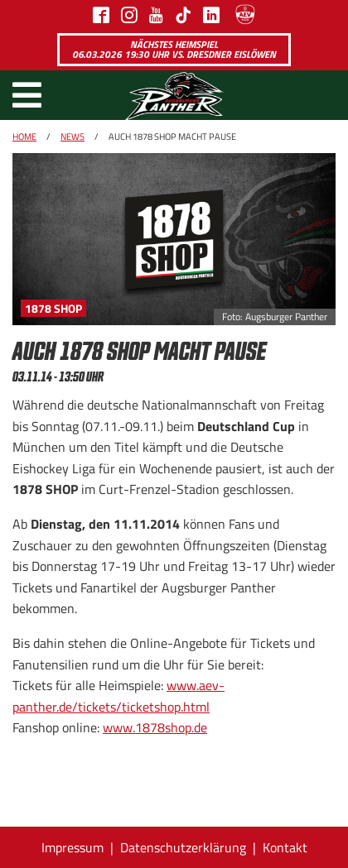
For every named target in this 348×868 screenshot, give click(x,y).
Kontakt (285, 847)
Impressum (72, 847)
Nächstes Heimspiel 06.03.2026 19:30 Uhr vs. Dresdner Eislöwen (174, 49)
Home (24, 137)
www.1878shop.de (155, 727)
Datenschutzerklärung (183, 847)
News (72, 137)
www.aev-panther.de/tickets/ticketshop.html (118, 696)
